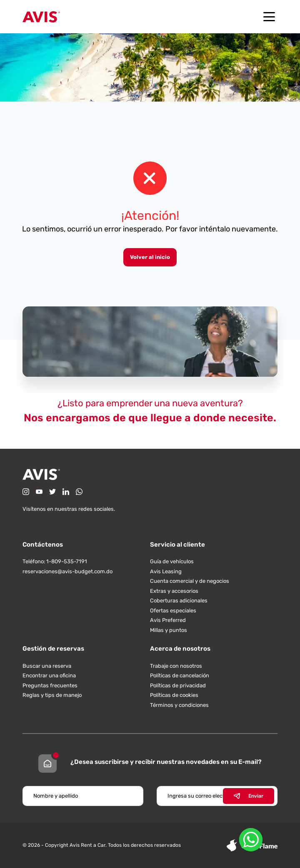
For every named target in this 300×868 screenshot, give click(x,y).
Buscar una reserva (47, 666)
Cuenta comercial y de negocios (190, 581)
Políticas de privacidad (178, 685)
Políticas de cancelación (180, 675)
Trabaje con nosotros (176, 666)
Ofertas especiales (173, 611)
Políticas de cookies (174, 695)
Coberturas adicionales (179, 601)
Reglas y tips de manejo (52, 695)
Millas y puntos (169, 630)
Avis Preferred (168, 620)
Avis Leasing (166, 571)
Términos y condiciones (179, 705)
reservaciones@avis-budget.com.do (67, 571)
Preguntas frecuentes (50, 685)
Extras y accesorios (174, 591)
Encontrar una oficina (49, 675)
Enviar (249, 796)
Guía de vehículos (172, 561)
